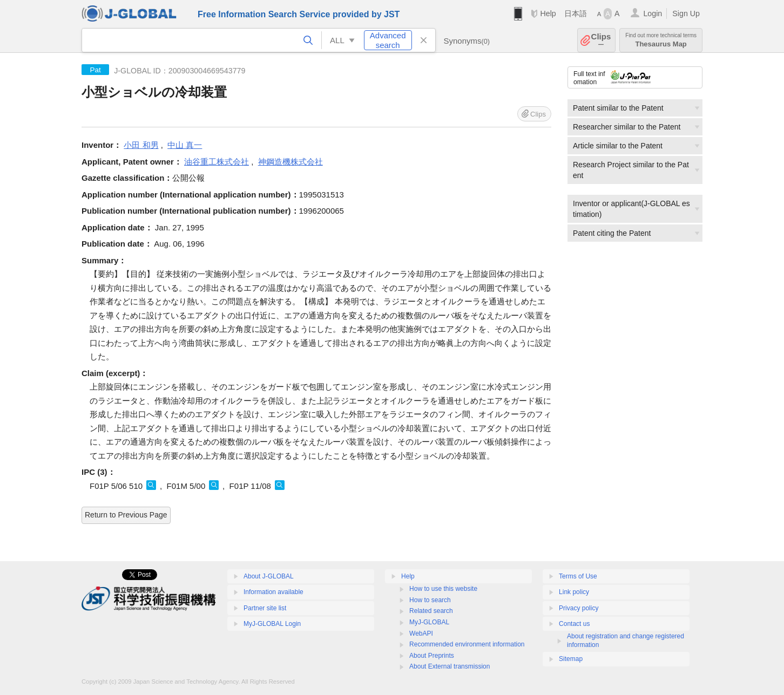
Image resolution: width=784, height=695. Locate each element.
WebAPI (421, 633)
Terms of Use (578, 576)
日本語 (576, 13)
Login (653, 13)
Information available (273, 592)
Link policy (574, 592)
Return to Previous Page (126, 515)
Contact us (574, 624)
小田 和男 (141, 145)
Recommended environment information (467, 644)
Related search (431, 611)
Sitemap (571, 659)
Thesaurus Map (661, 40)
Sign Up (686, 13)
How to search (430, 600)
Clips (601, 40)
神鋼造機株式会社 (290, 162)
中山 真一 (185, 145)
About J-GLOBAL (269, 576)
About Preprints (432, 656)
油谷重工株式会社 (217, 162)
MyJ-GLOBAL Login (272, 624)
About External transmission (450, 666)
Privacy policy (579, 608)
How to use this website (443, 589)
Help (548, 13)
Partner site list (265, 608)
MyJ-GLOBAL (429, 622)
